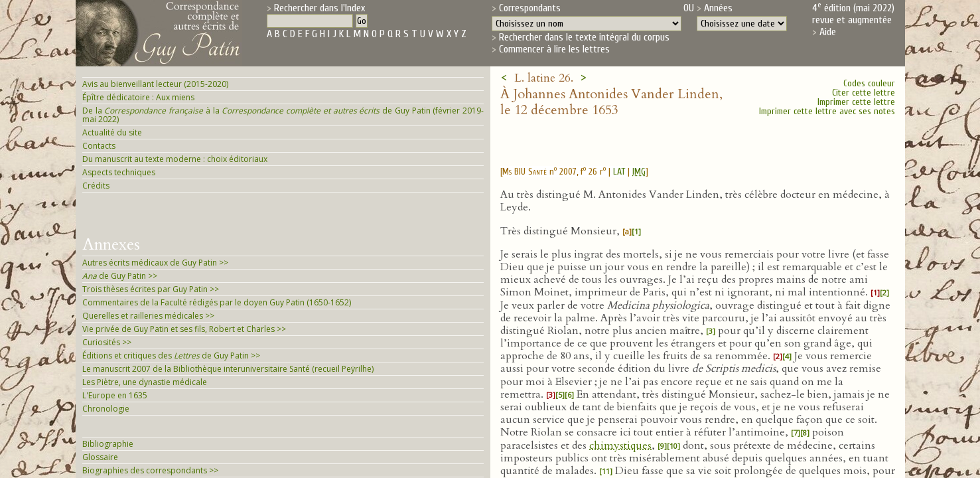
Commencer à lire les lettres (554, 49)
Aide (828, 32)
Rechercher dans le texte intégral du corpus (584, 37)
